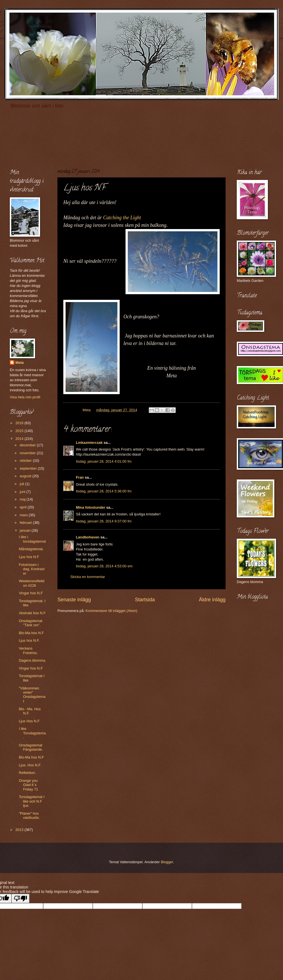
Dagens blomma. (32, 660)
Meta (19, 363)
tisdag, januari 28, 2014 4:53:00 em (104, 566)
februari (26, 523)
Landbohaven (88, 537)
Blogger (167, 862)
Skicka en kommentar (88, 577)
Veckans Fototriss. (28, 650)
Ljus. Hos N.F (30, 765)
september (29, 468)
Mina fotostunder (91, 507)
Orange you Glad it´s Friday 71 (28, 785)
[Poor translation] (20, 898)
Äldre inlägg (212, 600)
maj (23, 499)
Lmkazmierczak (89, 443)
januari (25, 530)
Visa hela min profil (25, 397)
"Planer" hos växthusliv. (29, 815)
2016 (20, 423)
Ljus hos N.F (29, 557)
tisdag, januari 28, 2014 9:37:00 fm (104, 521)
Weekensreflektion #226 (32, 583)
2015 (20, 431)
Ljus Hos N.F (29, 721)
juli (22, 484)
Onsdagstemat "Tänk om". (31, 623)
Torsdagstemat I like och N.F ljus (32, 801)
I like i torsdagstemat (32, 539)
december (28, 445)
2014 (20, 439)
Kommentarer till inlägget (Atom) (111, 611)
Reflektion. (27, 773)
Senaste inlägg (74, 600)
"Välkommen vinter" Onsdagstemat (32, 695)
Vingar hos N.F (31, 593)
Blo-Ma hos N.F (31, 633)
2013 (20, 830)
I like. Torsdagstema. (32, 733)
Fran (80, 477)
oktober (26, 461)
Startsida (145, 600)
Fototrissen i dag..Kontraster (32, 569)
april (24, 507)
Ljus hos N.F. (29, 640)
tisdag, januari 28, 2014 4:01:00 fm (104, 461)
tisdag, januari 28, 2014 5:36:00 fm (104, 491)
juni (23, 492)
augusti (26, 476)
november (28, 453)
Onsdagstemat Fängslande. (31, 747)
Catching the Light (122, 218)
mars (24, 515)
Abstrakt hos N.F (32, 613)
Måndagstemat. (31, 549)
